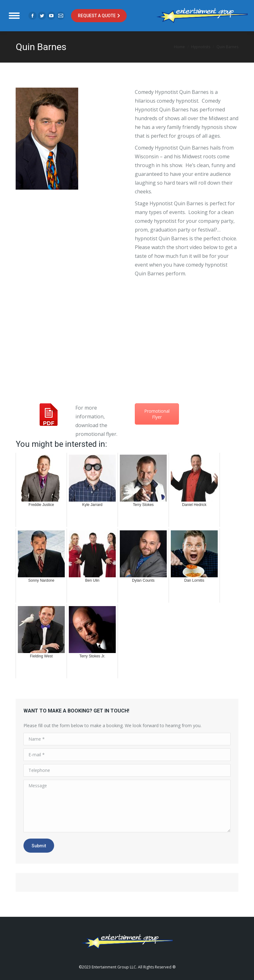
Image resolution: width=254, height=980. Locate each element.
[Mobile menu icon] (14, 16)
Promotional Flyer (157, 414)
